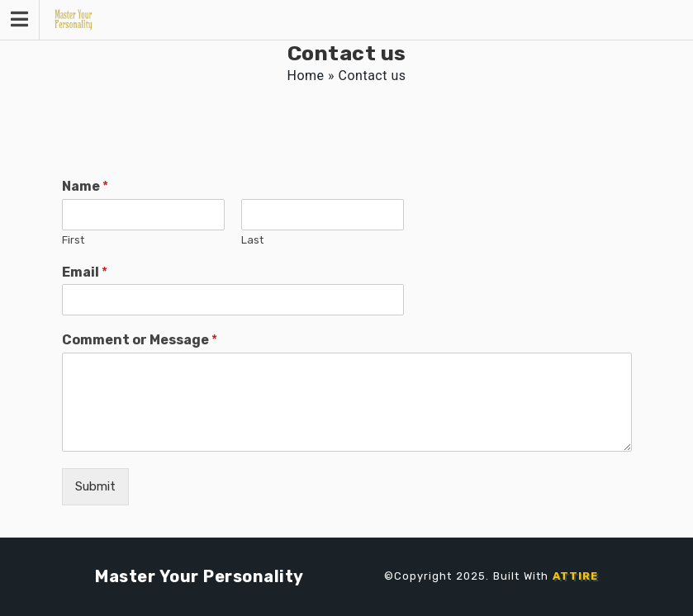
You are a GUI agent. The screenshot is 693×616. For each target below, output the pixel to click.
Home (306, 76)
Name (85, 186)
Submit (95, 486)
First (73, 240)
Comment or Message (140, 340)
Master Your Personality (199, 576)
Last (252, 240)
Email (85, 272)
